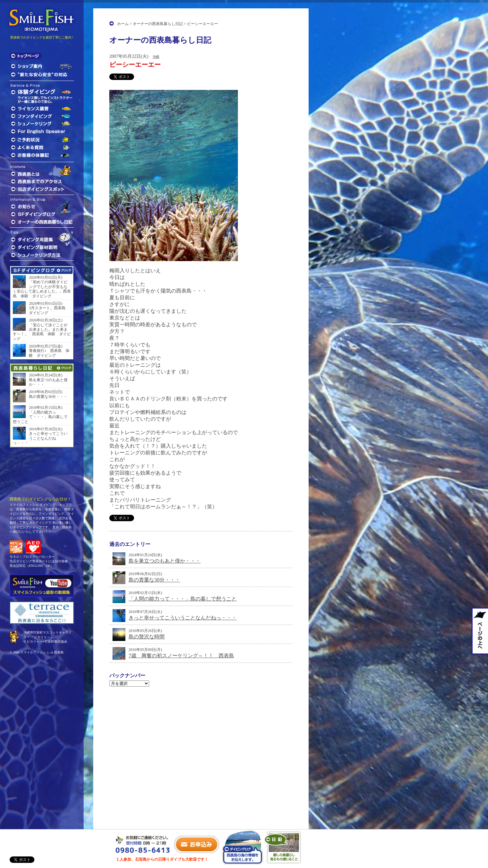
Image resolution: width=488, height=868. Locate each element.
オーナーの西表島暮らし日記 (158, 24)
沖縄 (156, 57)
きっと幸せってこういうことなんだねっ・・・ (183, 618)
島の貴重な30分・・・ (154, 580)
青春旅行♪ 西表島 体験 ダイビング (49, 353)
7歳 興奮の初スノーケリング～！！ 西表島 (181, 656)
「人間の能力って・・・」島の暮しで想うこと (183, 599)
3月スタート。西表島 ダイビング (49, 310)
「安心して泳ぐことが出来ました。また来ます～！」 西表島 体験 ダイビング (42, 332)
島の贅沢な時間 (147, 637)
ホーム (123, 24)
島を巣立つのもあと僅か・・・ (165, 561)
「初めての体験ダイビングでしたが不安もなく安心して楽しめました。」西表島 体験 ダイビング (42, 289)
